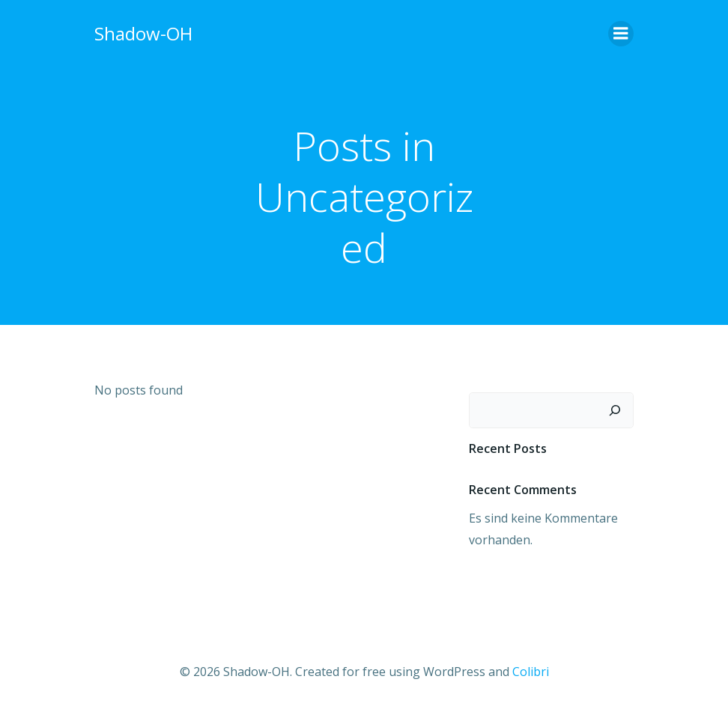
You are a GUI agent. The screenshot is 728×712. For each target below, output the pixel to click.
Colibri (531, 672)
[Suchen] (615, 410)
